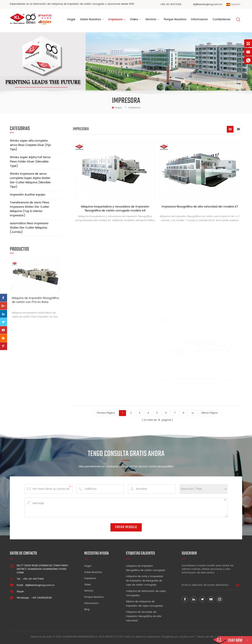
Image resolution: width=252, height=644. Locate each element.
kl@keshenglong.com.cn (208, 4)
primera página (106, 413)
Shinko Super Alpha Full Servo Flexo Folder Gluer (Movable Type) (30, 162)
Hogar (71, 19)
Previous (11, 289)
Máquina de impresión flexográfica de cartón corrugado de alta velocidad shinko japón (192, 381)
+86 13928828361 (42, 598)
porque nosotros (175, 19)
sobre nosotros (90, 19)
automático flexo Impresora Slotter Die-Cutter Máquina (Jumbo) (29, 228)
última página (209, 413)
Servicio (151, 19)
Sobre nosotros (93, 572)
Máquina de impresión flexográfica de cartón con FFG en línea (35, 300)
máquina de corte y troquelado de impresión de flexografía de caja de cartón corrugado (145, 581)
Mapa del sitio (206, 637)
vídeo (134, 19)
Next (60, 289)
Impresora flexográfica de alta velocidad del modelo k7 (200, 207)
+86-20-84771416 (171, 4)
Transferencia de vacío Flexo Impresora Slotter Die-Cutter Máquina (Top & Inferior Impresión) (30, 209)
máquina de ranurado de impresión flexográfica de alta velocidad (144, 616)
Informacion (91, 603)
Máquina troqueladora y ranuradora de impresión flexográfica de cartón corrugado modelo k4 (115, 209)
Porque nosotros (94, 597)
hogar (117, 108)
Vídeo (88, 585)
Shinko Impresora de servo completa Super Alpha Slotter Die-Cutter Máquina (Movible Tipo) (30, 180)
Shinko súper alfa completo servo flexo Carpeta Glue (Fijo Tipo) (30, 145)
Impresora (115, 19)
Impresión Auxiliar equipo (28, 195)
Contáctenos (221, 19)
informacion (199, 19)
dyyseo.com (187, 637)
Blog (87, 609)
